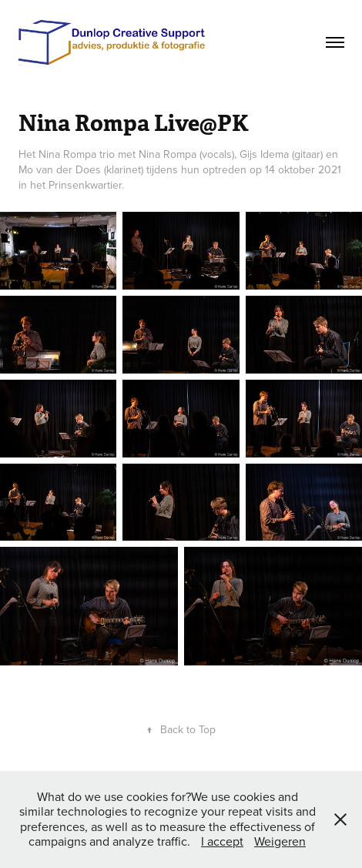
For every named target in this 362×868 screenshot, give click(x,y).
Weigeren (280, 841)
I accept (222, 841)
